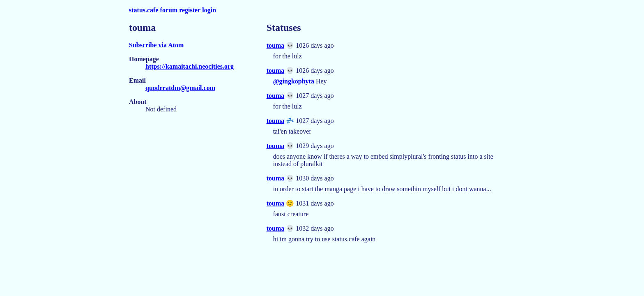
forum (169, 10)
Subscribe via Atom (156, 45)
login (209, 10)
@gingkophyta (294, 81)
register (190, 10)
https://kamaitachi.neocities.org (190, 66)
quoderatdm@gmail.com (180, 88)
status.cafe (144, 10)
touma (276, 45)
